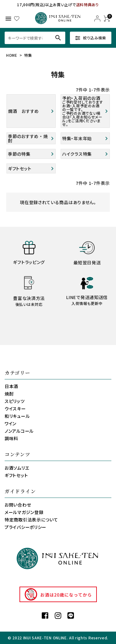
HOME (12, 55)
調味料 (11, 438)
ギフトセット (16, 475)
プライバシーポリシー (26, 527)
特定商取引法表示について (31, 520)
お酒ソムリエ (17, 468)
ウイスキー (15, 409)
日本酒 (11, 386)
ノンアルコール (19, 431)
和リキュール (17, 416)
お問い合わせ (18, 505)
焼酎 (9, 394)
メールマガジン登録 (24, 512)
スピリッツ (15, 401)
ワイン (11, 423)
